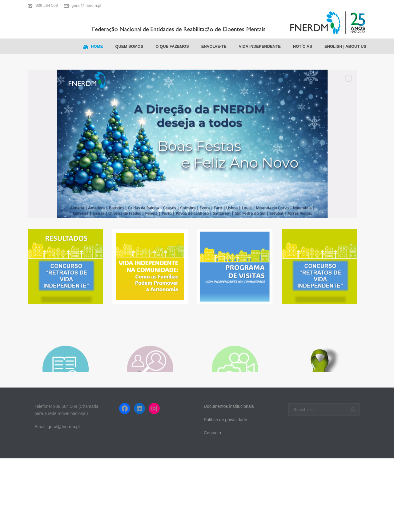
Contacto (212, 433)
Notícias (303, 46)
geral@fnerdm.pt (86, 5)
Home (93, 47)
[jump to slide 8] (207, 210)
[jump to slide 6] (194, 210)
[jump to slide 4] (180, 210)
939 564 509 (47, 5)
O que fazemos (172, 46)
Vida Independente (260, 46)
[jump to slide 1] (160, 210)
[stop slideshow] (227, 210)
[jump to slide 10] (221, 210)
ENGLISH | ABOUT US (345, 46)
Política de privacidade (225, 420)
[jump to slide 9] (214, 210)
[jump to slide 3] (174, 210)
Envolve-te (214, 46)
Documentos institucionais (229, 406)
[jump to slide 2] (167, 210)
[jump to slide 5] (187, 210)
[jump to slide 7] (201, 210)
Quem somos (129, 46)
